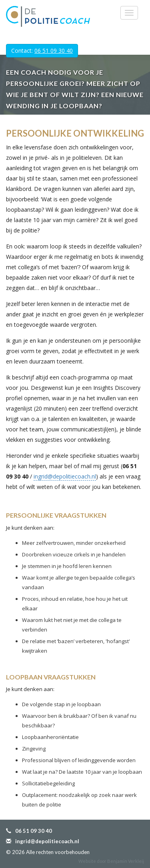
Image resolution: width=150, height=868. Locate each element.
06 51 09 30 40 (54, 51)
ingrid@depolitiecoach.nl (65, 476)
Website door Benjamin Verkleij (111, 861)
